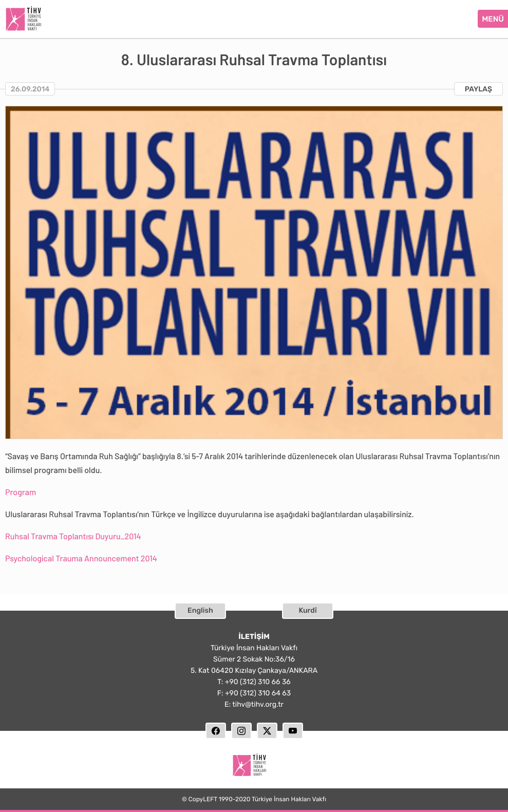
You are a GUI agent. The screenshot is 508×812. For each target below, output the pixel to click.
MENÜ (493, 19)
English (200, 610)
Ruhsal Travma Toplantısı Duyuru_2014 (73, 536)
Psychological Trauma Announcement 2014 (81, 559)
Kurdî (307, 610)
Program (21, 492)
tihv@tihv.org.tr (258, 704)
